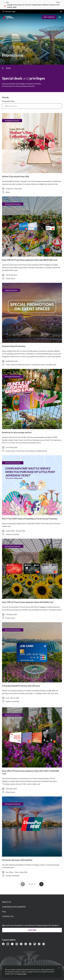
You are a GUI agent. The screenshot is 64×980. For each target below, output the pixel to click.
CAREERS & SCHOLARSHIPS (14, 907)
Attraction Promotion (13, 204)
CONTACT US (8, 916)
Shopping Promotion (12, 121)
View (58, 2)
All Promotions (11, 106)
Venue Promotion (11, 290)
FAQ (4, 912)
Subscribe (32, 930)
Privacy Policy (22, 974)
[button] (61, 11)
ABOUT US (6, 902)
